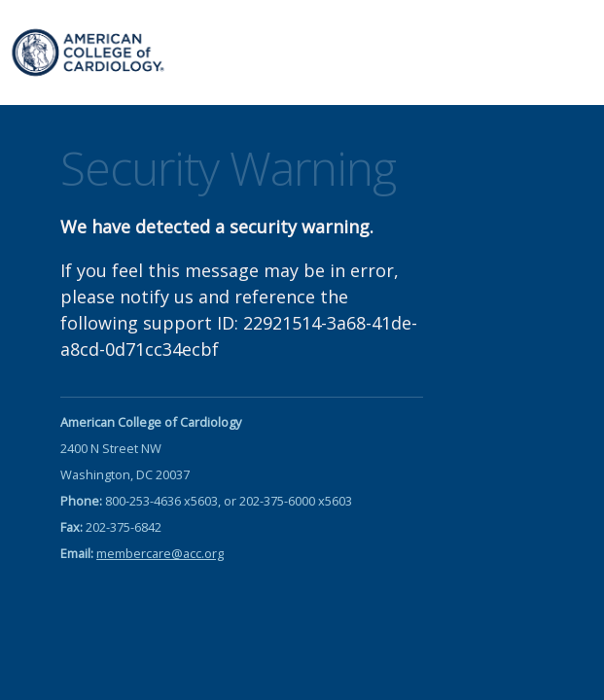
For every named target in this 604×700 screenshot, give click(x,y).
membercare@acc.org (160, 553)
